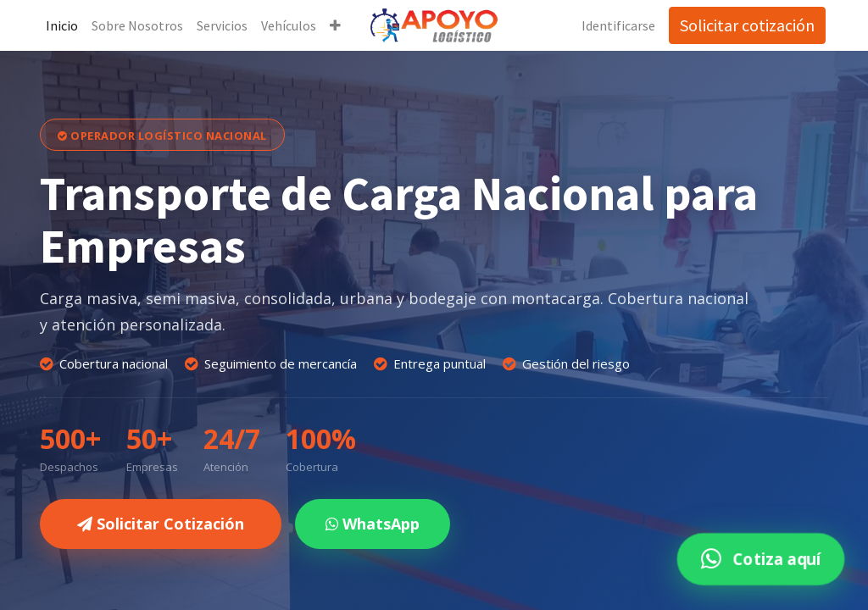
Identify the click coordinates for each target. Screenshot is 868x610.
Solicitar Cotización (161, 524)
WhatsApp (373, 524)
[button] (336, 25)
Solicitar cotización (746, 25)
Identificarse (618, 25)
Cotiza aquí (760, 559)
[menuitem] (63, 25)
